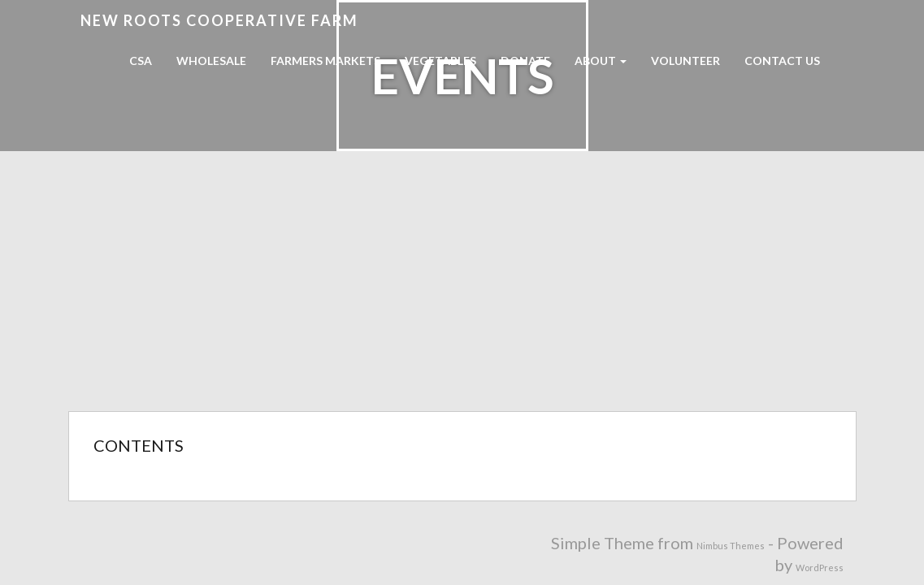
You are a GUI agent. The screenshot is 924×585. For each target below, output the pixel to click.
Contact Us (782, 61)
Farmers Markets (325, 61)
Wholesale (211, 61)
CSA (141, 61)
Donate (525, 61)
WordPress (820, 568)
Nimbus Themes (731, 546)
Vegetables (440, 61)
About (601, 61)
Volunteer (685, 61)
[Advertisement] (462, 289)
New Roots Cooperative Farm (219, 20)
